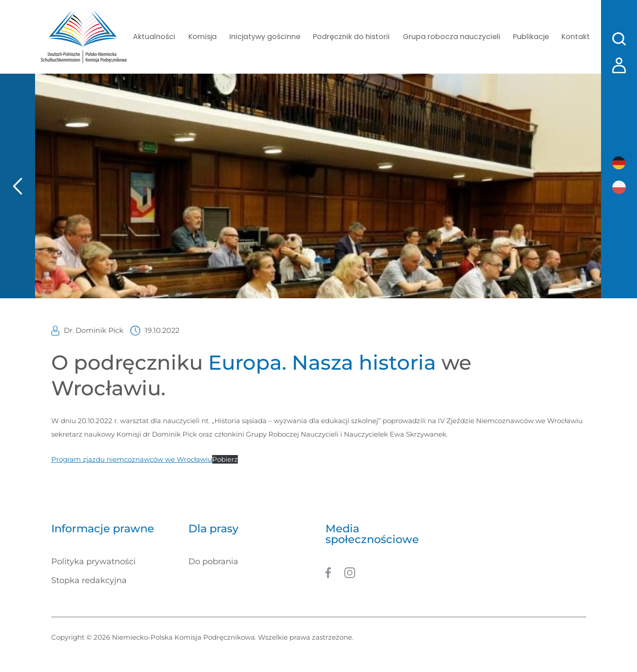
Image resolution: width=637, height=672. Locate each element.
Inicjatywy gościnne (266, 37)
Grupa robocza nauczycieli (450, 37)
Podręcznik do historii (352, 37)
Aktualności (158, 37)
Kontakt (573, 37)
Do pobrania (213, 562)
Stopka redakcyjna (89, 581)
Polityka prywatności (94, 562)
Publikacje (528, 37)
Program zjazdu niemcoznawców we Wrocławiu (132, 460)
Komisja (205, 37)
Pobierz (225, 460)
